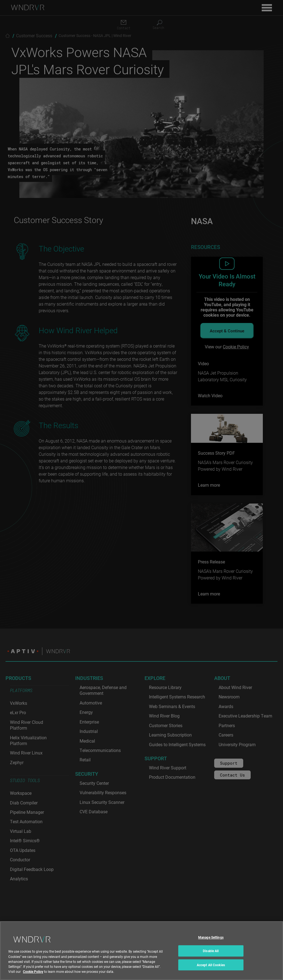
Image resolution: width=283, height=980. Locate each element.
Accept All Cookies (211, 970)
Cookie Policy (33, 976)
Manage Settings (211, 942)
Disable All (211, 956)
